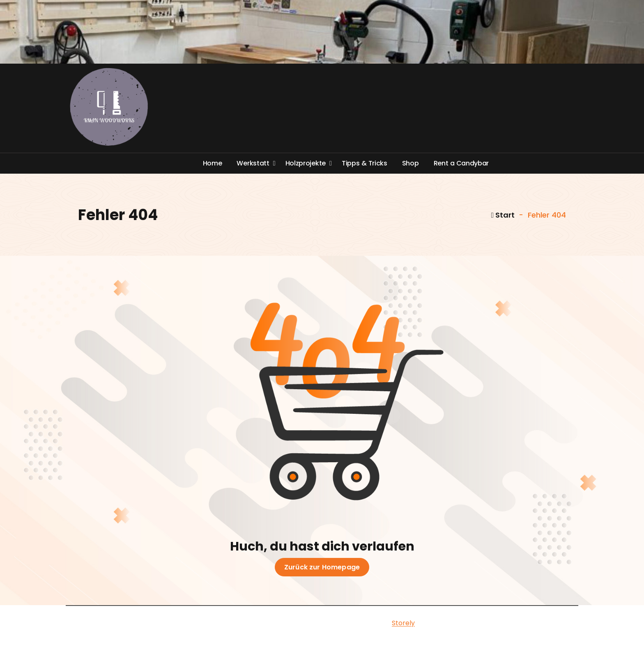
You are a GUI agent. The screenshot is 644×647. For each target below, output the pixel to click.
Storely (403, 623)
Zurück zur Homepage (322, 567)
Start (503, 215)
